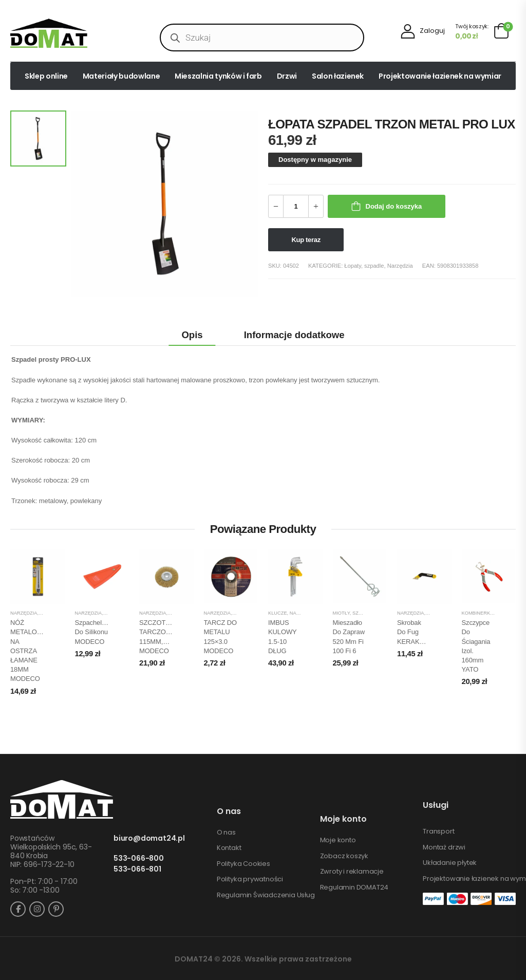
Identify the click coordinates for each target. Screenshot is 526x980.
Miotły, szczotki (354, 613)
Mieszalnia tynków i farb (218, 76)
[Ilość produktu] (296, 206)
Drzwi (287, 76)
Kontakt (229, 848)
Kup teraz (306, 240)
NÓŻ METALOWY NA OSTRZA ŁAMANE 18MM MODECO (29, 651)
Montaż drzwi (444, 847)
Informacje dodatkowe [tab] (294, 335)
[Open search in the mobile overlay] (262, 38)
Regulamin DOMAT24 (354, 887)
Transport (438, 831)
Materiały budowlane (121, 76)
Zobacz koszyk (344, 856)
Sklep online (46, 76)
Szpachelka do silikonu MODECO (92, 632)
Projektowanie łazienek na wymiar (440, 76)
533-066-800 (139, 858)
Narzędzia (400, 266)
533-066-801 (137, 869)
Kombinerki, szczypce (491, 613)
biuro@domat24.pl (149, 838)
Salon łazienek (338, 76)
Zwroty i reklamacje (352, 872)
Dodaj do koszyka (394, 206)
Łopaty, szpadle (364, 266)
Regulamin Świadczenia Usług (266, 895)
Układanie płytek (450, 863)
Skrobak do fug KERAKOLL (415, 632)
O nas (226, 833)
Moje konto (338, 840)
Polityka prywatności (250, 879)
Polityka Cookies (243, 864)
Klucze (278, 613)
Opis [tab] (192, 335)
